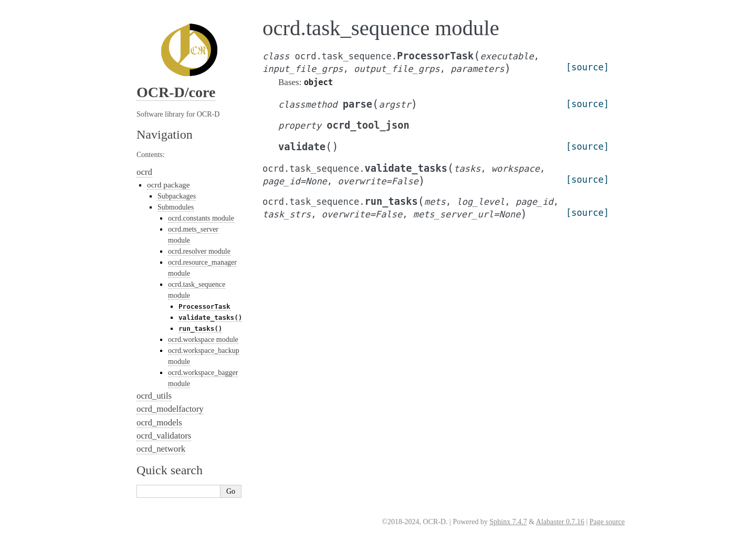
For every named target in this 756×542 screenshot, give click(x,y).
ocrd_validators (164, 436)
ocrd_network (161, 449)
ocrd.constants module (201, 218)
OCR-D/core (176, 92)
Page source (607, 522)
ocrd (144, 172)
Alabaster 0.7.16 (560, 522)
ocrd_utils (154, 396)
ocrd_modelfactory (170, 409)
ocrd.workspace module (203, 340)
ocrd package (169, 185)
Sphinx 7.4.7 (508, 522)
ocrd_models (159, 423)
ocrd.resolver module (199, 251)
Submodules (176, 207)
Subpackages (177, 196)
